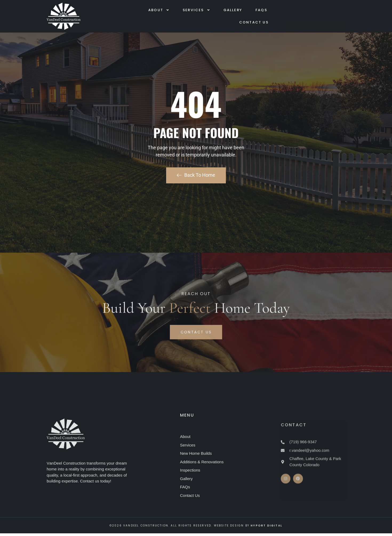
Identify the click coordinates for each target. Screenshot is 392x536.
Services (196, 11)
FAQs (261, 11)
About (159, 11)
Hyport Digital (267, 530)
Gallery (233, 11)
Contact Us (254, 23)
